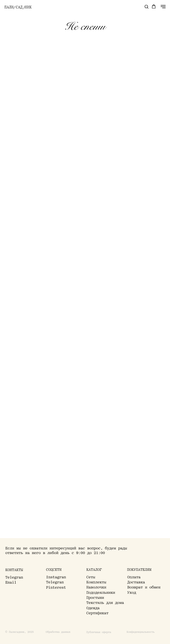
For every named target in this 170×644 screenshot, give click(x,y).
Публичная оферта (99, 632)
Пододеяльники (101, 593)
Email (11, 582)
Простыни (95, 598)
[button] (146, 7)
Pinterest (56, 587)
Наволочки (96, 587)
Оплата (134, 577)
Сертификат (97, 613)
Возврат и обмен (144, 587)
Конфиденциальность (141, 632)
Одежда (93, 608)
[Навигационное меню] (163, 7)
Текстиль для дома (105, 603)
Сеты (91, 577)
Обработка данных (58, 632)
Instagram (56, 577)
